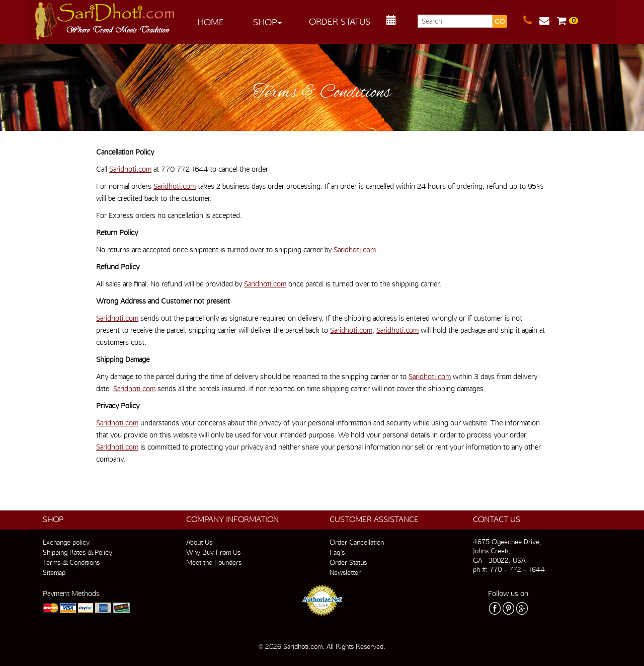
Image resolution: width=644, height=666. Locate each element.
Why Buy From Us (213, 552)
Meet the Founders (214, 562)
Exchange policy (66, 542)
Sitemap (54, 572)
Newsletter (345, 572)
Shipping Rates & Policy (77, 552)
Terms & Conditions (71, 562)
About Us (199, 542)
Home (211, 22)
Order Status (340, 21)
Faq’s (337, 552)
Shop (267, 22)
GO (500, 21)
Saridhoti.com (130, 169)
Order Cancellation (357, 542)
